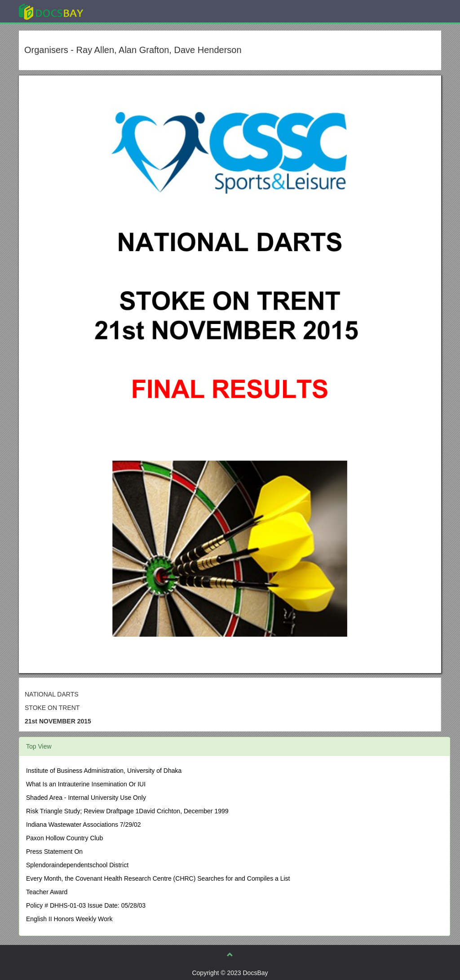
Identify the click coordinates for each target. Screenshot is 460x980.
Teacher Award (47, 892)
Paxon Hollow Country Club (64, 838)
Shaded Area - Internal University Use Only (86, 798)
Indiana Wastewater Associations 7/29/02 (84, 825)
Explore (118, 11)
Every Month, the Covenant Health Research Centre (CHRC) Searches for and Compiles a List (158, 878)
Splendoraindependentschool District (77, 865)
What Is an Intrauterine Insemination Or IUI (86, 784)
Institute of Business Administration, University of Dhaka (104, 771)
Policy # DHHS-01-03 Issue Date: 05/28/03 (86, 905)
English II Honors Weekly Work (69, 919)
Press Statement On (54, 851)
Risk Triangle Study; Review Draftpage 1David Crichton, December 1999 (127, 811)
